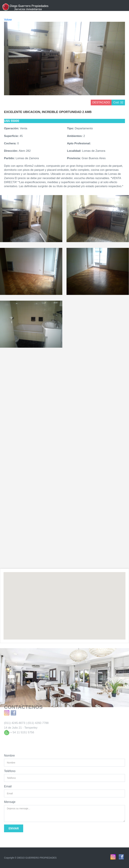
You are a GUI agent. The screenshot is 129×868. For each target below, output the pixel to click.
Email (8, 786)
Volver (8, 20)
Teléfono (10, 771)
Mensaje (10, 802)
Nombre (9, 756)
